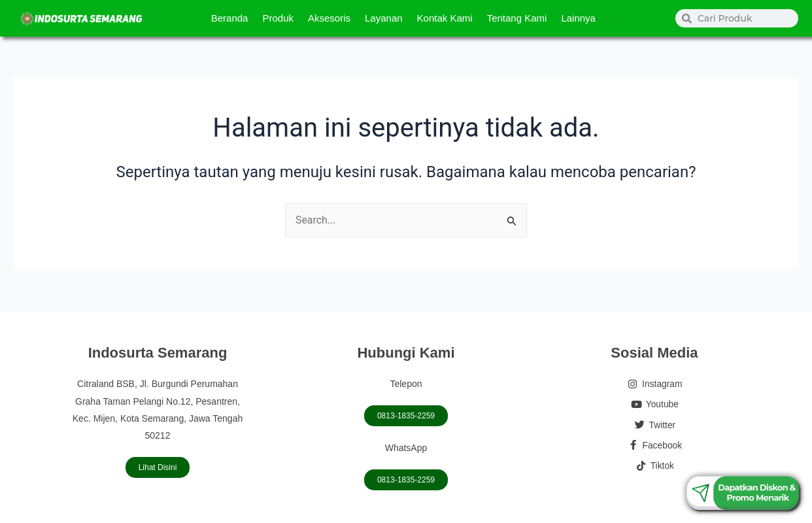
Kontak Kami (445, 18)
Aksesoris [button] (329, 18)
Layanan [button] (384, 18)
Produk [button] (278, 18)
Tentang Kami (517, 18)
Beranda (230, 18)
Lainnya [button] (578, 18)
